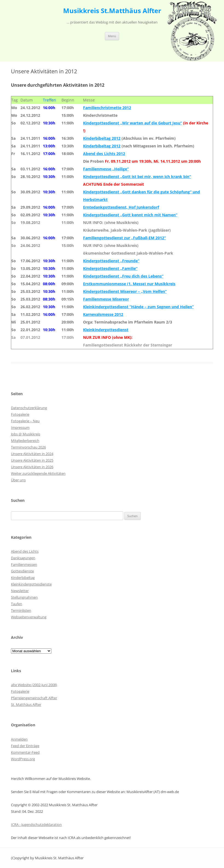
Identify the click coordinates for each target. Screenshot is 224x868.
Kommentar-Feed (25, 752)
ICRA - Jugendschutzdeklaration (36, 825)
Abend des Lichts (25, 551)
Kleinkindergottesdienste (31, 584)
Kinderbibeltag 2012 (102, 138)
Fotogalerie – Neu (25, 421)
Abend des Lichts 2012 (104, 154)
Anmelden (19, 739)
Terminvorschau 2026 (28, 447)
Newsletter (20, 591)
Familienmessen (24, 564)
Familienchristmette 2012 (107, 108)
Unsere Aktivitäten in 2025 (32, 460)
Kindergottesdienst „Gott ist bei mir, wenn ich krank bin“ (137, 177)
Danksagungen (23, 558)
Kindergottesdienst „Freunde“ (111, 261)
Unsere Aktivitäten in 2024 (32, 454)
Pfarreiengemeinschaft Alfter (34, 698)
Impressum (20, 427)
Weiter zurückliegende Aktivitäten (38, 473)
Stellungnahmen (24, 597)
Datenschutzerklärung (29, 408)
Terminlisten (21, 610)
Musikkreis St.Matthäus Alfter (112, 11)
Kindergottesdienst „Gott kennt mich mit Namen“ (130, 215)
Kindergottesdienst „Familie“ (110, 268)
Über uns (18, 480)
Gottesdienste (22, 571)
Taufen (17, 604)
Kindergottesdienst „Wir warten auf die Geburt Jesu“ (132, 123)
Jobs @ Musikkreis (26, 434)
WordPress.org (23, 759)
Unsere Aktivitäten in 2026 (32, 467)
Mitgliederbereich (25, 441)
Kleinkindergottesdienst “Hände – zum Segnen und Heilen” (138, 307)
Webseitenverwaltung (29, 617)
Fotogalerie (20, 414)
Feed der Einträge (25, 746)
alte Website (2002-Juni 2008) (34, 685)
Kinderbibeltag (23, 578)
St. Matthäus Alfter (26, 704)
